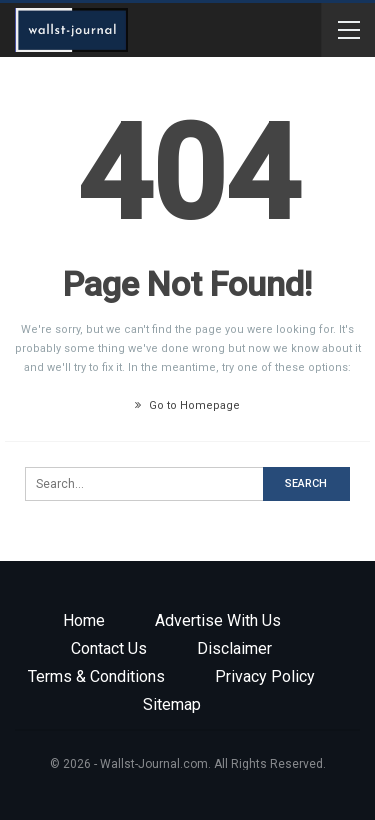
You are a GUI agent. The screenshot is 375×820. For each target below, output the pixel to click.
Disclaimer (234, 648)
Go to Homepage (187, 405)
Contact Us (109, 648)
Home (84, 620)
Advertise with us (218, 620)
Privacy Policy (265, 676)
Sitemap (172, 704)
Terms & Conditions (96, 676)
